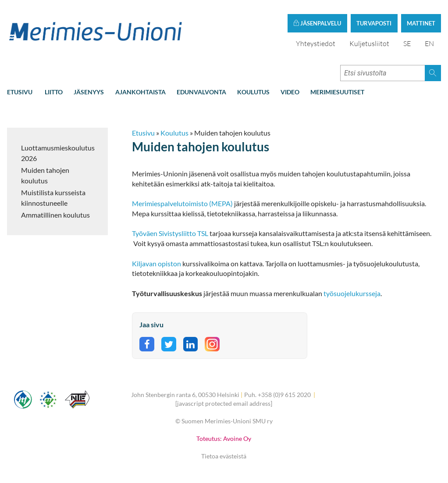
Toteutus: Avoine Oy (224, 438)
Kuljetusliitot (369, 43)
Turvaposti (374, 23)
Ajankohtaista (140, 92)
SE (407, 43)
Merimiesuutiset (337, 92)
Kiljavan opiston (156, 263)
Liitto (54, 92)
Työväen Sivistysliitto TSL (170, 233)
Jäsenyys (89, 92)
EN (429, 43)
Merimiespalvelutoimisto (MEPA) (182, 203)
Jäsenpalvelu (317, 23)
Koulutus (253, 92)
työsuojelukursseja (352, 293)
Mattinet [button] (421, 23)
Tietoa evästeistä (224, 456)
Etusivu (20, 92)
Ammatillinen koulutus (55, 215)
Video (290, 92)
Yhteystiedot (316, 43)
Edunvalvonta (201, 92)
